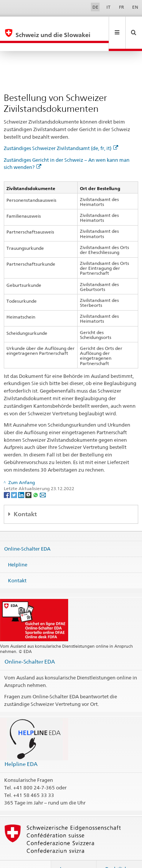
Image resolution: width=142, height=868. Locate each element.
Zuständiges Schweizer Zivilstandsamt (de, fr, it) (61, 132)
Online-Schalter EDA (27, 532)
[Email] (43, 478)
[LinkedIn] (22, 478)
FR (122, 7)
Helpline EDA (21, 748)
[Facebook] (7, 478)
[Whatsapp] (36, 478)
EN (135, 7)
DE (95, 7)
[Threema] (29, 478)
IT (108, 7)
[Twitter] (15, 478)
